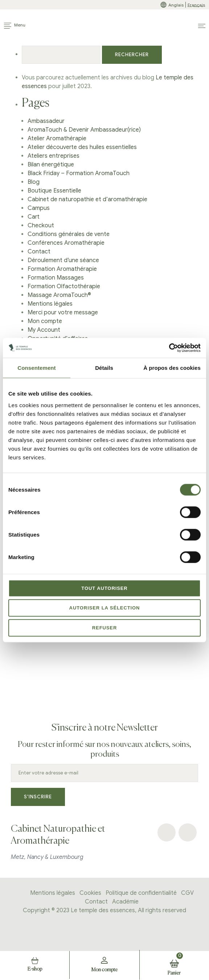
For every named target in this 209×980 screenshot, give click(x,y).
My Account (44, 330)
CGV (187, 893)
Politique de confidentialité (141, 893)
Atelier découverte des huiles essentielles (82, 147)
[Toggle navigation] (15, 26)
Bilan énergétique (51, 165)
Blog (34, 182)
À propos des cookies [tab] (172, 368)
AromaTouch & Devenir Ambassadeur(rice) (84, 130)
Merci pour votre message (63, 313)
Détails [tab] (104, 368)
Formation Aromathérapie (62, 269)
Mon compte (45, 321)
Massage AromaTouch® (59, 295)
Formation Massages (56, 278)
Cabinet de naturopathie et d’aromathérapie (87, 199)
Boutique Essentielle (54, 191)
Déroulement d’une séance (63, 260)
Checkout (41, 226)
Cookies (90, 893)
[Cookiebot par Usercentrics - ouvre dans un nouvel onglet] (169, 348)
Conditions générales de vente (69, 234)
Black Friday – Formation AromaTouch (79, 173)
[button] (202, 26)
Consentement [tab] (36, 368)
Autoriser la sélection (105, 608)
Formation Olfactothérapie (64, 286)
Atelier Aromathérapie (57, 138)
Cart (34, 217)
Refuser (105, 628)
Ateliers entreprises (54, 156)
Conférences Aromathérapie (66, 243)
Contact (39, 252)
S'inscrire (38, 797)
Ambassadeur (46, 121)
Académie (125, 902)
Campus (39, 208)
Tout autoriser (104, 588)
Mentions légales (50, 304)
